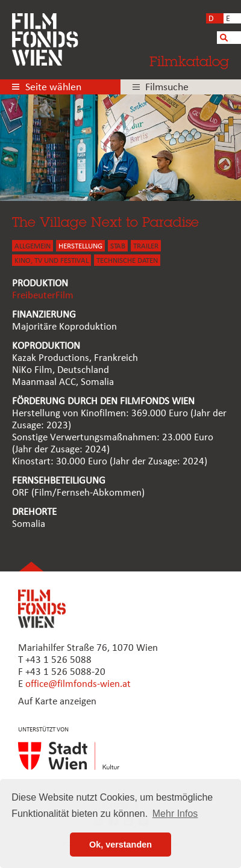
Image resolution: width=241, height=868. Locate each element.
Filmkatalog (189, 61)
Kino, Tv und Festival (52, 261)
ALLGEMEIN (33, 246)
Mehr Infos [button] (175, 814)
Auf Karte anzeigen (57, 702)
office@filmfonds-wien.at (78, 684)
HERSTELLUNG (80, 246)
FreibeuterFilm (43, 296)
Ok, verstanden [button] (120, 845)
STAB (118, 246)
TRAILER (146, 246)
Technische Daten (127, 261)
